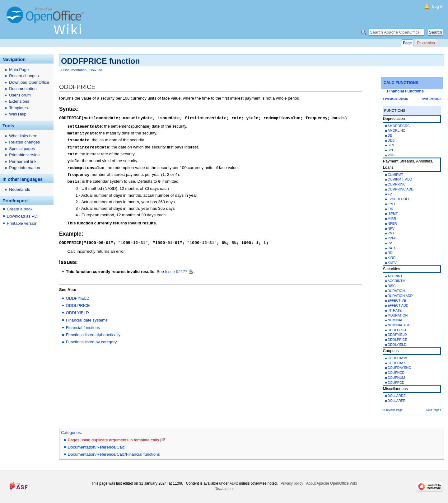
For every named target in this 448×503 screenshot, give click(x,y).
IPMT (392, 204)
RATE (392, 248)
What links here (23, 136)
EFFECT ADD (398, 305)
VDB (391, 155)
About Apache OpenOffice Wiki (331, 483)
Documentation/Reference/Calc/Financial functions (114, 454)
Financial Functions (405, 91)
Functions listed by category (91, 338)
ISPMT (393, 214)
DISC (392, 286)
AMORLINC (397, 130)
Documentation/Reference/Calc (96, 447)
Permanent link (23, 161)
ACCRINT (395, 276)
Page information (25, 168)
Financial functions (83, 324)
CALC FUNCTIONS (401, 83)
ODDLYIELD (397, 345)
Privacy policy (292, 483)
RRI (391, 253)
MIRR (392, 219)
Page (407, 43)
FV (390, 194)
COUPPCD (396, 383)
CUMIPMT (395, 175)
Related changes (24, 142)
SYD (391, 150)
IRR (391, 209)
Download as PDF (23, 216)
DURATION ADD (400, 296)
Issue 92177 (177, 268)
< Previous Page (392, 410)
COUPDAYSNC (399, 368)
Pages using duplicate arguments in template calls (113, 440)
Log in (438, 6)
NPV (391, 228)
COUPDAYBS (398, 358)
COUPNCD (396, 373)
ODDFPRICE (398, 330)
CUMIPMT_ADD (400, 179)
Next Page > (434, 410)
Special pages (22, 149)
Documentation (75, 70)
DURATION (396, 291)
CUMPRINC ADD (401, 189)
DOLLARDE (397, 396)
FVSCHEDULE (399, 199)
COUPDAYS (397, 363)
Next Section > (432, 99)
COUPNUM (396, 378)
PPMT (392, 238)
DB (390, 135)
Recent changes (24, 76)
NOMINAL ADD (399, 325)
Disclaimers (224, 489)
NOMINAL (395, 320)
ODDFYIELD (397, 335)
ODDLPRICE (397, 340)
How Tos (96, 70)
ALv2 (234, 483)
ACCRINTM (397, 281)
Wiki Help (18, 114)
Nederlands (19, 189)
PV (390, 243)
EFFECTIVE (397, 300)
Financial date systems (87, 317)
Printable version (24, 155)
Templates (18, 108)
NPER (392, 223)
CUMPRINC (397, 184)
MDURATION (398, 315)
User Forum (20, 95)
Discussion (426, 43)
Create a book (20, 209)
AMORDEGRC (399, 126)
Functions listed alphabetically (93, 331)
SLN (391, 145)
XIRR (392, 258)
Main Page (19, 70)
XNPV (392, 263)
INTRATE (395, 310)
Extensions (19, 101)
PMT (391, 233)
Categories (71, 432)
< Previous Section (395, 99)
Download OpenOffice (29, 82)
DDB (391, 140)
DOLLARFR (397, 401)
